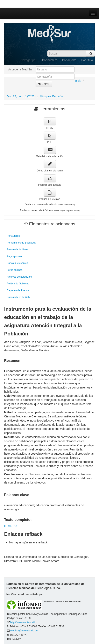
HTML (8, 526)
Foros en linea (15, 270)
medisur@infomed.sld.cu (24, 631)
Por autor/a (69, 60)
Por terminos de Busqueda (21, 243)
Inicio (78, 81)
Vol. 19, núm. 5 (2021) (21, 96)
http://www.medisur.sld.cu (24, 622)
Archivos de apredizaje (19, 277)
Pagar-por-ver (14, 256)
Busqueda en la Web (18, 297)
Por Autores (13, 236)
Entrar (44, 84)
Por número (50, 60)
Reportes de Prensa (18, 290)
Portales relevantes (17, 263)
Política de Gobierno (18, 284)
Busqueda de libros (17, 250)
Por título (87, 60)
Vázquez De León (51, 96)
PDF (15, 526)
